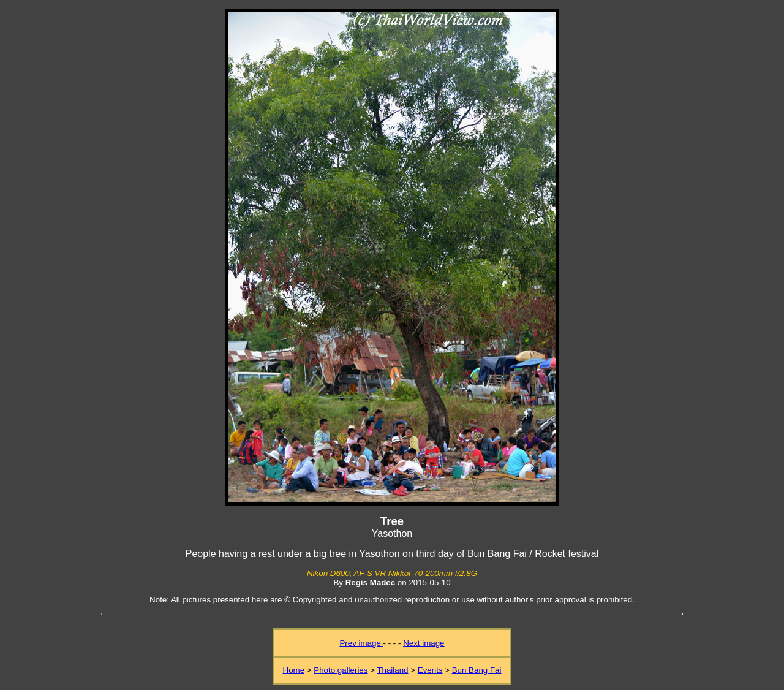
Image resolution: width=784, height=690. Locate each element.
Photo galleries (341, 670)
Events (430, 670)
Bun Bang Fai (477, 670)
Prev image (361, 643)
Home (294, 670)
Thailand (392, 670)
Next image (424, 643)
